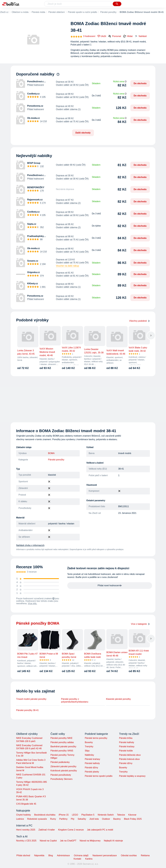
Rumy (53, 819)
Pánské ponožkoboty (61, 775)
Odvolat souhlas (129, 855)
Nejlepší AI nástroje (113, 841)
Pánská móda (38, 12)
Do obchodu (140, 83)
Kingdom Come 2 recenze (71, 830)
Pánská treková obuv (129, 759)
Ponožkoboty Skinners (61, 779)
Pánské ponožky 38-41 (27, 710)
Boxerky (89, 742)
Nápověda (39, 855)
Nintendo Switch (106, 815)
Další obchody (83, 133)
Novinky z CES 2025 (26, 841)
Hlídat (128, 36)
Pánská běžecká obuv (130, 755)
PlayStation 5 (88, 815)
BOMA (51, 453)
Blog (51, 855)
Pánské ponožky (108, 12)
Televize (121, 815)
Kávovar (132, 815)
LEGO (75, 815)
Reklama (145, 855)
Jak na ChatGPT (68, 841)
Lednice (20, 819)
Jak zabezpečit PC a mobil (100, 830)
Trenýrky (89, 747)
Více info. (33, 603)
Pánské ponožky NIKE (61, 738)
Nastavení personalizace (105, 855)
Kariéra (89, 859)
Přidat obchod (23, 855)
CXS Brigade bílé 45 (26, 804)
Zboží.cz (4, 12)
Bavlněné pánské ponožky (63, 747)
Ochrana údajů (81, 855)
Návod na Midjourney (90, 841)
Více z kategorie (140, 624)
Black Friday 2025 (133, 819)
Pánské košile (126, 751)
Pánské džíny (91, 768)
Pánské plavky (92, 772)
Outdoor (106, 819)
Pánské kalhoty (92, 763)
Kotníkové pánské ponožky (64, 771)
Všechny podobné (139, 321)
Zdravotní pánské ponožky (63, 766)
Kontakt (77, 859)
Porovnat (115, 36)
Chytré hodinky (24, 815)
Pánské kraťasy (92, 759)
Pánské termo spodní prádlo (99, 776)
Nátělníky (89, 755)
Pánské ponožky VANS (62, 751)
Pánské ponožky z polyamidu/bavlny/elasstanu (75, 700)
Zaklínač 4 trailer (47, 830)
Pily (73, 819)
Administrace (63, 855)
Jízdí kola (94, 819)
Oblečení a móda (20, 12)
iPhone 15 (64, 815)
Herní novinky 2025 (26, 830)
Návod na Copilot (48, 841)
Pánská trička (126, 738)
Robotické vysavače (37, 819)
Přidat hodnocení (36, 85)
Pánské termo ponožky (96, 738)
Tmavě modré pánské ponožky (31, 699)
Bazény (117, 819)
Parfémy (63, 819)
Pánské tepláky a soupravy (132, 776)
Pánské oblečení (56, 12)
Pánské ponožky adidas (62, 742)
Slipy (87, 751)
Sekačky (82, 819)
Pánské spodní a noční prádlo (82, 12)
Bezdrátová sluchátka (45, 815)
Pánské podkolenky (60, 762)
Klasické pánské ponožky (118, 699)
